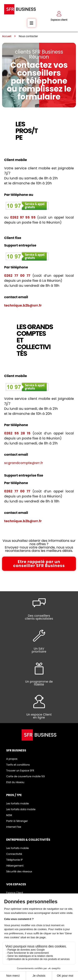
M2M (9, 815)
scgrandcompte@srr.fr (24, 463)
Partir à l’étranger (17, 821)
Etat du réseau (15, 782)
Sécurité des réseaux (19, 871)
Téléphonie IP (14, 860)
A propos (12, 759)
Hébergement (15, 866)
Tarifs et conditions (18, 765)
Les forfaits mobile (18, 803)
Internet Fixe (14, 827)
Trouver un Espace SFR (20, 771)
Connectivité (14, 854)
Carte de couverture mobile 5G (26, 776)
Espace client (59, 20)
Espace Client (15, 893)
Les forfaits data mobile (21, 809)
